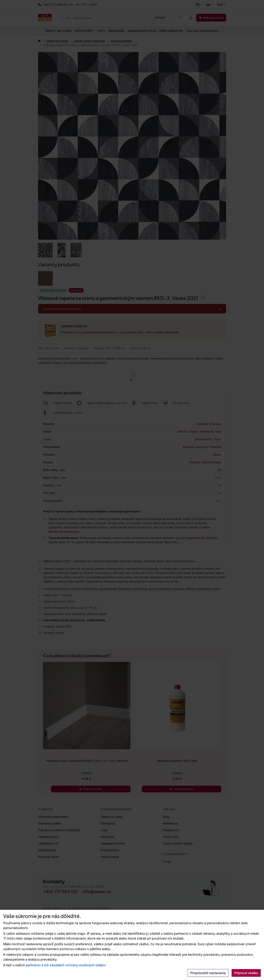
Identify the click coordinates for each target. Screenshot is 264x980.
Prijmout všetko (246, 973)
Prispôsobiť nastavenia (208, 973)
